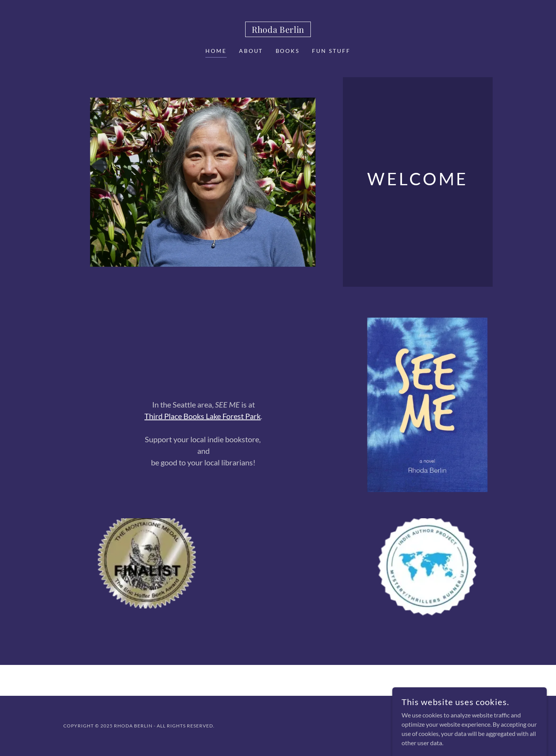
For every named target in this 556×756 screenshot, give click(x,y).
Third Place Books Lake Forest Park (203, 416)
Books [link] (288, 51)
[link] (278, 30)
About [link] (251, 51)
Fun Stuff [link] (331, 51)
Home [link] (216, 51)
